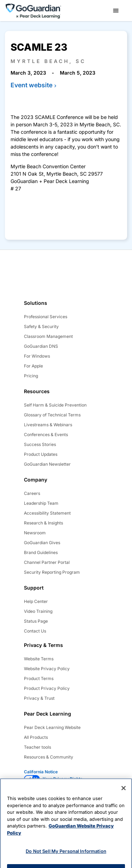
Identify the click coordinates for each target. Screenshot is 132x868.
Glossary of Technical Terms (52, 415)
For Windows (37, 356)
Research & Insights (43, 523)
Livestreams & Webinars (48, 425)
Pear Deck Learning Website (52, 727)
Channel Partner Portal (47, 562)
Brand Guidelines (41, 552)
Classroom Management (48, 336)
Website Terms (39, 659)
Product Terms (39, 678)
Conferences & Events (46, 435)
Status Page (36, 621)
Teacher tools (37, 747)
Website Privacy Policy (47, 669)
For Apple (33, 366)
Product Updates (41, 454)
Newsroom (35, 533)
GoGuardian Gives (42, 543)
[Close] (124, 793)
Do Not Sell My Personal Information (66, 856)
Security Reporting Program (52, 572)
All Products (36, 737)
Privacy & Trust (39, 698)
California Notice (41, 772)
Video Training (38, 611)
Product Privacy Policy (47, 688)
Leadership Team (41, 503)
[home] (33, 10)
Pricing (31, 376)
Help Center (36, 601)
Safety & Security (41, 326)
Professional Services (46, 317)
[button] (116, 11)
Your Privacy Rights (63, 779)
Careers (32, 493)
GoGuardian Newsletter (47, 464)
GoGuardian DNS (41, 346)
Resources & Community (49, 757)
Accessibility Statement (47, 513)
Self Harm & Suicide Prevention (55, 405)
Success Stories (40, 444)
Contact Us (35, 631)
